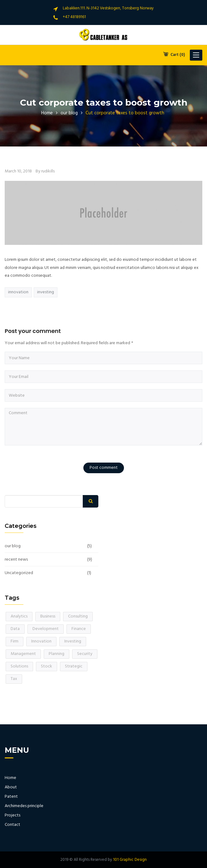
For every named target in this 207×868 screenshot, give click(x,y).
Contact (12, 825)
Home (47, 113)
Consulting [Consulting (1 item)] (78, 616)
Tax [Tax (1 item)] (14, 679)
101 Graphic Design (130, 860)
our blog (69, 113)
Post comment (104, 468)
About (11, 787)
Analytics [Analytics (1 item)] (19, 616)
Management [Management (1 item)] (23, 654)
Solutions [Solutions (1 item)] (19, 666)
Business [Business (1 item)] (48, 616)
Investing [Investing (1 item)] (73, 641)
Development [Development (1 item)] (46, 629)
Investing (46, 292)
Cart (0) (174, 55)
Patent (11, 797)
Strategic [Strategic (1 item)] (74, 666)
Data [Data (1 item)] (15, 629)
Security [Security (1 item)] (85, 654)
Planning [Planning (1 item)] (57, 654)
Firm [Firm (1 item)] (15, 641)
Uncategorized (19, 573)
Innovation (18, 292)
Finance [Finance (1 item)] (79, 629)
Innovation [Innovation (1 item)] (41, 641)
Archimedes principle (24, 806)
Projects (12, 816)
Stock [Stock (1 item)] (47, 666)
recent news (16, 560)
